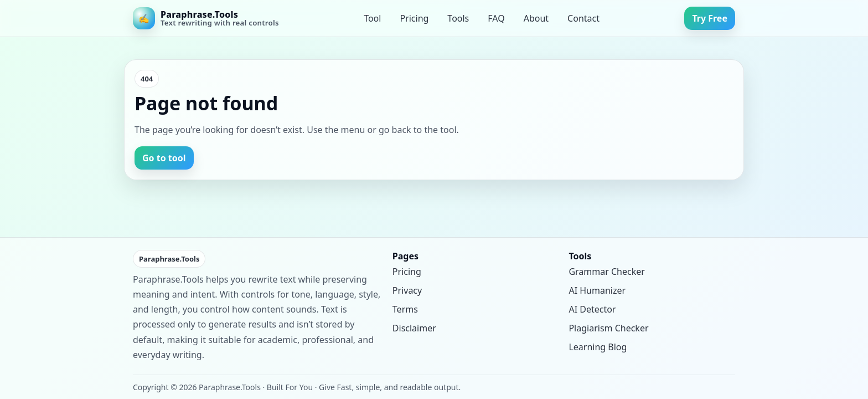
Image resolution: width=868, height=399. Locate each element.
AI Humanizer (597, 290)
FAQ (496, 18)
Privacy (407, 290)
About (536, 18)
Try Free (710, 18)
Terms (405, 309)
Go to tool (164, 158)
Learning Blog (598, 347)
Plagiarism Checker (608, 328)
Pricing (414, 18)
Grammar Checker (606, 272)
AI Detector (592, 309)
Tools (458, 18)
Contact (583, 18)
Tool (372, 18)
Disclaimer (414, 328)
